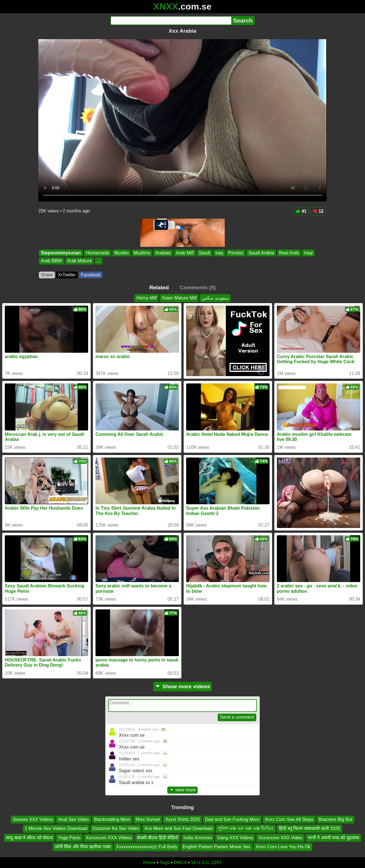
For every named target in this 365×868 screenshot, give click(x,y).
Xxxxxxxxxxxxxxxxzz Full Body (147, 847)
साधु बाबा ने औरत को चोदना (29, 837)
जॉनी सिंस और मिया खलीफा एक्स (83, 847)
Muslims (142, 253)
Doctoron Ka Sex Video (116, 828)
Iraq (219, 253)
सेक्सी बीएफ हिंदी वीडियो (158, 837)
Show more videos (183, 686)
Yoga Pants (69, 837)
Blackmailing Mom (112, 819)
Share (47, 275)
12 (318, 211)
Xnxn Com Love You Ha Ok (283, 847)
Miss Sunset (148, 819)
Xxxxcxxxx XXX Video (280, 837)
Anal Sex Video (73, 819)
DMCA (180, 863)
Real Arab (289, 253)
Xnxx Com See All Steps (289, 819)
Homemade (98, 253)
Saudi (205, 253)
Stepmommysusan (61, 253)
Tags (165, 863)
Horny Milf (146, 298)
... (99, 261)
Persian (236, 253)
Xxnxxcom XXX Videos (109, 837)
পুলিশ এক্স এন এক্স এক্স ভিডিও (246, 828)
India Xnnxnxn (198, 837)
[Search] (171, 21)
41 (301, 211)
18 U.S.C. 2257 (206, 863)
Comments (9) (198, 288)
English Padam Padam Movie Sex (217, 847)
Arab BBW (51, 261)
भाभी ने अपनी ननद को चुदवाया (333, 837)
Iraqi (308, 253)
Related (159, 288)
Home (150, 863)
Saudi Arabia (261, 253)
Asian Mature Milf (179, 298)
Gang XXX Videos (235, 837)
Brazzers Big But (335, 819)
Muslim (122, 253)
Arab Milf (185, 253)
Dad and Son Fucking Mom (232, 819)
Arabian (163, 253)
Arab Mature (79, 261)
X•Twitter (67, 275)
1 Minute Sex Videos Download (56, 828)
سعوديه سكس (215, 298)
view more (182, 790)
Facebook (91, 275)
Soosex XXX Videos (33, 819)
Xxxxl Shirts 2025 (182, 819)
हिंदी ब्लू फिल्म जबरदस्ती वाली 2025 (310, 828)
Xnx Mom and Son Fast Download (178, 828)
